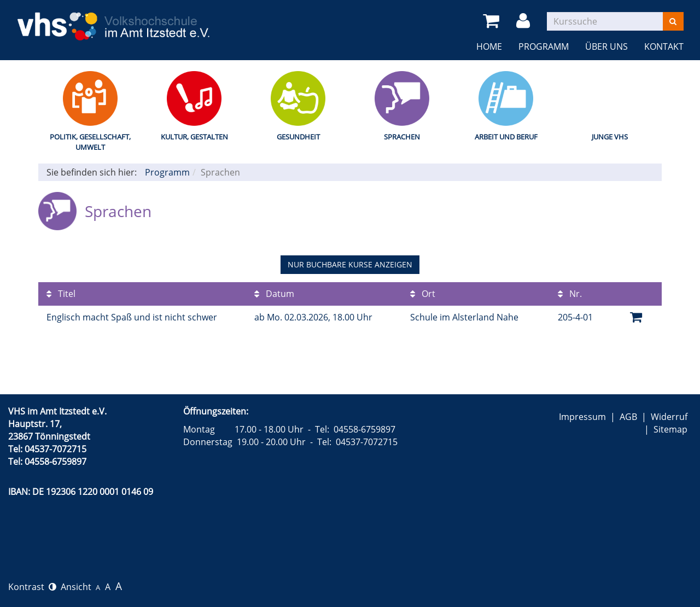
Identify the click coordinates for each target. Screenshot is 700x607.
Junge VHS (610, 137)
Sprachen (402, 137)
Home (489, 46)
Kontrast (32, 587)
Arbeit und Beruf (506, 137)
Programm (544, 46)
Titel (61, 294)
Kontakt (664, 46)
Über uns (606, 46)
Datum (274, 294)
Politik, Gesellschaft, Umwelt (90, 142)
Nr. (570, 294)
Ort (423, 294)
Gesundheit (298, 137)
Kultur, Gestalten (194, 137)
